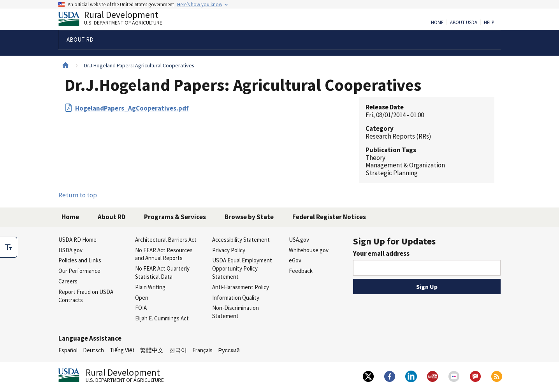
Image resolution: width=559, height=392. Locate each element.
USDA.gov (70, 250)
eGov (295, 260)
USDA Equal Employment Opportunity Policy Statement (242, 268)
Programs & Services (175, 217)
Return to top (78, 195)
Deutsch (93, 350)
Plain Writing (150, 287)
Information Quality (236, 298)
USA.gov (299, 240)
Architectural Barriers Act (166, 240)
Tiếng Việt (122, 350)
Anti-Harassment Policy (241, 287)
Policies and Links (80, 260)
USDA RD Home (77, 240)
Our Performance (79, 271)
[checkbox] (9, 247)
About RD (112, 217)
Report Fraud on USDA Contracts (86, 296)
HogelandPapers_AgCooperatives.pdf (132, 108)
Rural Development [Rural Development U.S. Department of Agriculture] (117, 20)
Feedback (301, 271)
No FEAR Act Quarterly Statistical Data (162, 272)
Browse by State (249, 217)
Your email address (381, 253)
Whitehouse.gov (309, 250)
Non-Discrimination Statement (236, 312)
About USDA (464, 23)
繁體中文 (152, 350)
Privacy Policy (229, 250)
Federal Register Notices (329, 217)
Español (68, 350)
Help (489, 23)
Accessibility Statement (241, 240)
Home (437, 23)
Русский (229, 350)
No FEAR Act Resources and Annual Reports (164, 254)
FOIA (141, 308)
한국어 (178, 350)
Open (142, 298)
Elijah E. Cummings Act (162, 318)
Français (202, 350)
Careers (68, 281)
